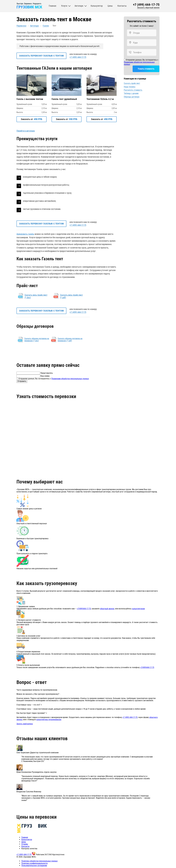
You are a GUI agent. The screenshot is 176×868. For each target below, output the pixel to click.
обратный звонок (107, 608)
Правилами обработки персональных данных (139, 63)
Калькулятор (27, 839)
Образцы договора (132, 97)
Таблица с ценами (131, 93)
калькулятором (138, 608)
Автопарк (34, 26)
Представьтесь (47, 372)
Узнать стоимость (142, 69)
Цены (24, 841)
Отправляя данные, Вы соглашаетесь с (141, 62)
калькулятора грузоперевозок (49, 719)
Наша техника (130, 87)
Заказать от (31, 119)
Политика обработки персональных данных (39, 860)
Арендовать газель (25, 233)
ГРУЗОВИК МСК (30, 7)
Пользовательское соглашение (34, 865)
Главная (25, 837)
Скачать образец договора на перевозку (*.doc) (37, 339)
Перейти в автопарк (26, 131)
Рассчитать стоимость (133, 90)
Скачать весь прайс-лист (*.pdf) (71, 296)
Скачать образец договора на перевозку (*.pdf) (70, 339)
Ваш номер (45, 375)
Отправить (22, 381)
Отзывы (25, 843)
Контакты (25, 846)
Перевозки (21, 26)
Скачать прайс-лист (132, 83)
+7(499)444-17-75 (84, 608)
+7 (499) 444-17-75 (146, 5)
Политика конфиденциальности (34, 863)
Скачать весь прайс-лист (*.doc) (36, 296)
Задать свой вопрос (25, 723)
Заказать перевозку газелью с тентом (42, 56)
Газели (46, 26)
